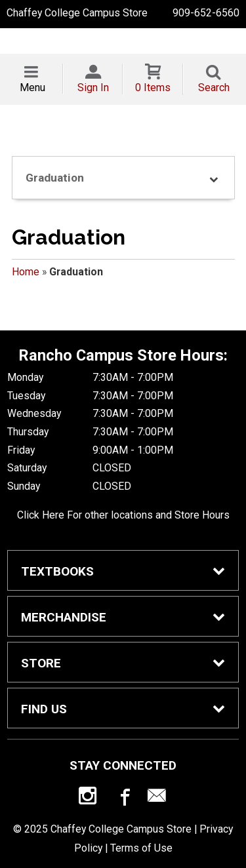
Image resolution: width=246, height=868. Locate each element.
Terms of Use (141, 848)
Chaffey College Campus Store (77, 13)
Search (214, 88)
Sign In (93, 88)
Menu (32, 88)
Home (26, 272)
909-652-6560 (206, 13)
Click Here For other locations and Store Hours (123, 515)
